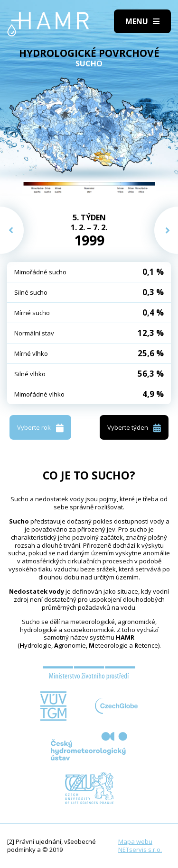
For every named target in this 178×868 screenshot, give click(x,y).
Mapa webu (135, 841)
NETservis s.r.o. (140, 850)
